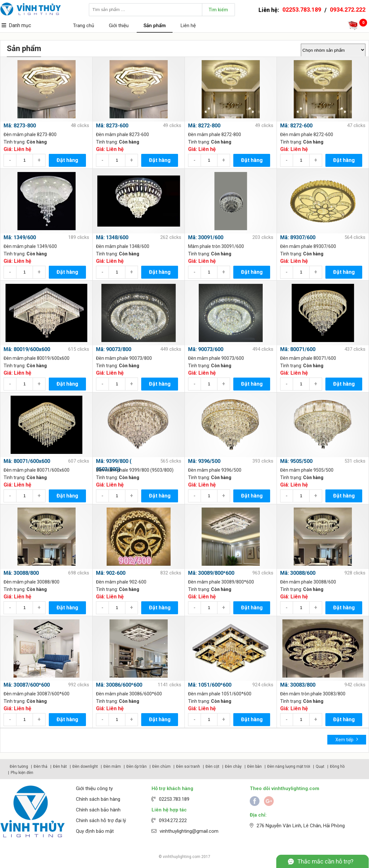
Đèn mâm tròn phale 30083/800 (313, 694)
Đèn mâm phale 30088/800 (32, 582)
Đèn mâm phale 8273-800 (30, 134)
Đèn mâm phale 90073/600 (216, 358)
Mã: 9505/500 (296, 461)
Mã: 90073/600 (206, 349)
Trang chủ (84, 26)
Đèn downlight (85, 766)
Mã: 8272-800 (204, 126)
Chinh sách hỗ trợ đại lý (101, 820)
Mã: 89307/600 (298, 237)
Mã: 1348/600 (112, 237)
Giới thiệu (119, 26)
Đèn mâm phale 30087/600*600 (37, 694)
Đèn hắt (60, 766)
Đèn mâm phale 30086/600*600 (129, 694)
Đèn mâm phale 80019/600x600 (37, 358)
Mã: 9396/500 (204, 461)
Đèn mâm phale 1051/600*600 (220, 694)
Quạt (320, 766)
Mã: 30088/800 (21, 573)
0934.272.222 (348, 10)
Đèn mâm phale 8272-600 (307, 134)
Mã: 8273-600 (112, 126)
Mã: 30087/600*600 (27, 685)
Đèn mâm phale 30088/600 (308, 582)
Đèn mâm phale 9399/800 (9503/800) (135, 470)
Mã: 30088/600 (298, 573)
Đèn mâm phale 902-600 (121, 582)
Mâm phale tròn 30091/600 (216, 246)
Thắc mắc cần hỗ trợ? (325, 861)
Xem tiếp (347, 739)
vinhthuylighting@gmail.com (189, 831)
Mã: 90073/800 (114, 349)
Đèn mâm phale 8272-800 (215, 134)
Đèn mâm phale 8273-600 (122, 134)
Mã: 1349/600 (20, 237)
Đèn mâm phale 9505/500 (307, 470)
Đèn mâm (112, 766)
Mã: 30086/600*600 (119, 685)
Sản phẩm (155, 26)
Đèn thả (41, 766)
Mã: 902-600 (111, 573)
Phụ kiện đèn (22, 773)
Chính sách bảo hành (98, 810)
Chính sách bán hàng (98, 799)
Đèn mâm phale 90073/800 (124, 358)
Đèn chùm (161, 766)
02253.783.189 (302, 10)
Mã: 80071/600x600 (27, 461)
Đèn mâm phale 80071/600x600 (37, 470)
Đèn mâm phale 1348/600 (123, 246)
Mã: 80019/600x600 (27, 349)
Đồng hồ (337, 766)
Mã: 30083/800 (298, 685)
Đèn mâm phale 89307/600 (308, 246)
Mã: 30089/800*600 (211, 573)
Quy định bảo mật (95, 831)
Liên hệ (188, 26)
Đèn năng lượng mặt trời (289, 766)
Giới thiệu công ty (94, 788)
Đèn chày (233, 766)
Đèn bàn (254, 766)
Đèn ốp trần (137, 766)
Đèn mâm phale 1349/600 (30, 246)
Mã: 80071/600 (298, 349)
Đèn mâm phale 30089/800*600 (221, 582)
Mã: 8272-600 (296, 126)
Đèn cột (212, 766)
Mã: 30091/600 (206, 237)
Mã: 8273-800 (20, 126)
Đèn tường (19, 766)
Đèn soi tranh (188, 766)
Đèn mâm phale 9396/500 (215, 470)
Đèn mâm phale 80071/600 (308, 358)
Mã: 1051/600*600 (210, 685)
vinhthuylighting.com (182, 857)
